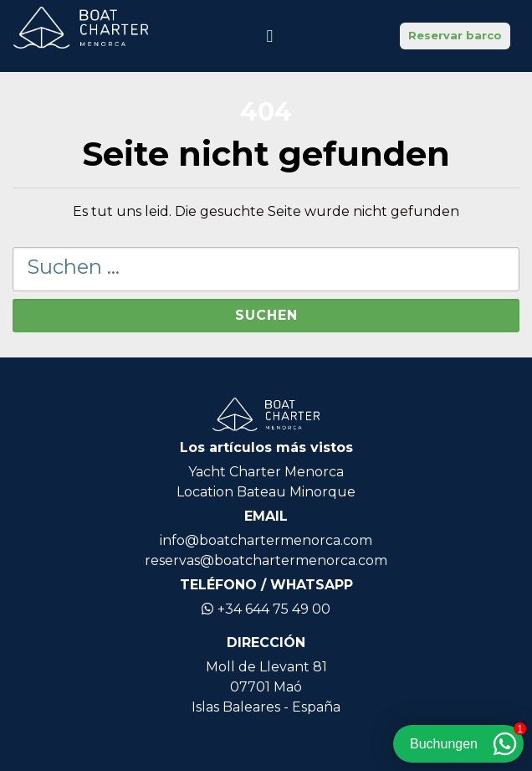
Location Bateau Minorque (266, 492)
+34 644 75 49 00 (266, 609)
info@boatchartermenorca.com (266, 540)
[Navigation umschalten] (269, 36)
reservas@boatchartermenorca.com (266, 560)
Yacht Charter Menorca (266, 472)
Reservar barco (455, 35)
